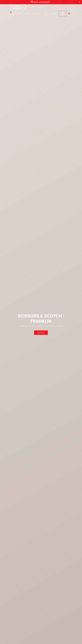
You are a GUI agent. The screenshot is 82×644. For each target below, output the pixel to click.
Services (27, 14)
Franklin (13, 14)
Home (20, 14)
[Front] (18, 7)
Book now (62, 14)
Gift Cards (46, 14)
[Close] (80, 2)
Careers (53, 14)
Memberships (37, 14)
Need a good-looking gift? (40, 2)
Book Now (41, 333)
